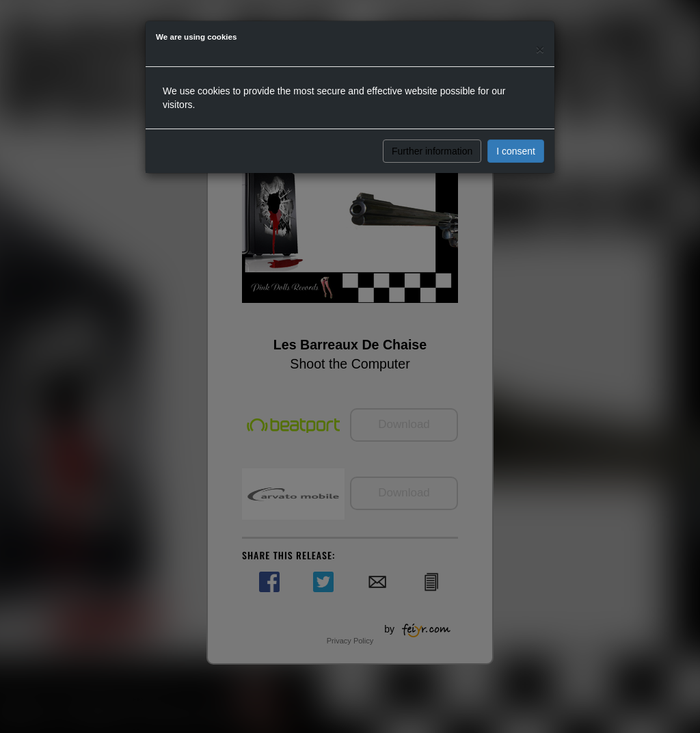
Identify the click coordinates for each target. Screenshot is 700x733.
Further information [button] (432, 151)
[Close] (540, 49)
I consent (516, 151)
